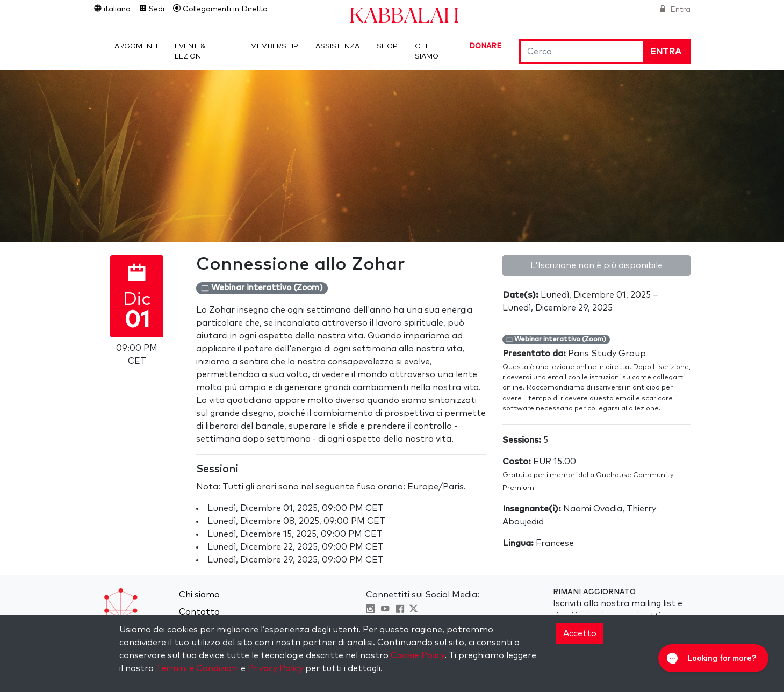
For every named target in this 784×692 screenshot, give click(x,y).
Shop (387, 46)
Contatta (199, 612)
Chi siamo (199, 595)
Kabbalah (404, 14)
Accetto (580, 633)
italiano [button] (116, 9)
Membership (274, 46)
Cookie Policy (418, 655)
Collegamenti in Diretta (224, 9)
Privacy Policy (275, 668)
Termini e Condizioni (197, 668)
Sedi (156, 9)
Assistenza (337, 46)
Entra (679, 10)
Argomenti (136, 46)
